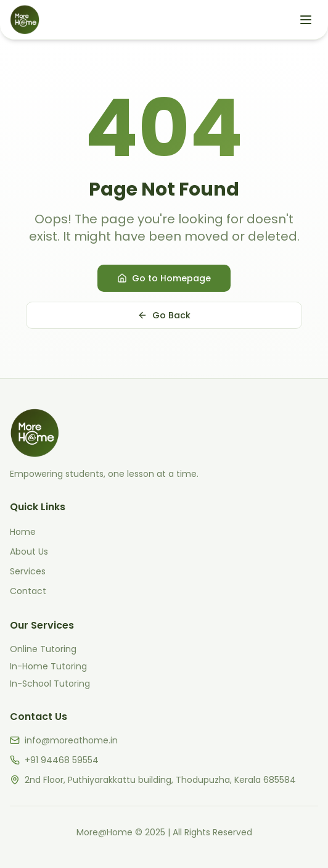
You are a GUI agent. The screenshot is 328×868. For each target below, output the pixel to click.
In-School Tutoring (50, 684)
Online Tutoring (43, 649)
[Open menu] (306, 20)
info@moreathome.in (71, 740)
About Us (29, 552)
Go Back (164, 315)
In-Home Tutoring (48, 666)
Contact (28, 591)
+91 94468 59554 (62, 760)
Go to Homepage (164, 278)
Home (23, 532)
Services (28, 571)
